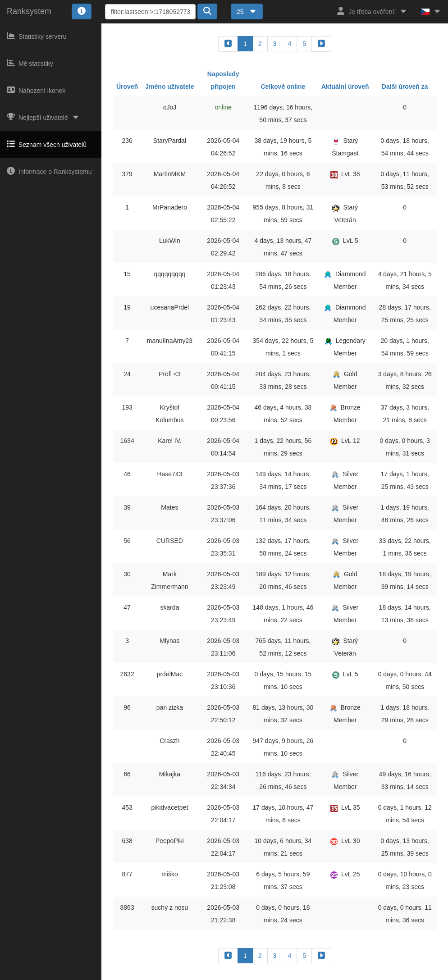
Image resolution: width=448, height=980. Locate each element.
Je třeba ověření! (372, 11)
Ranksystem (29, 11)
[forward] (321, 44)
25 (247, 12)
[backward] (228, 44)
